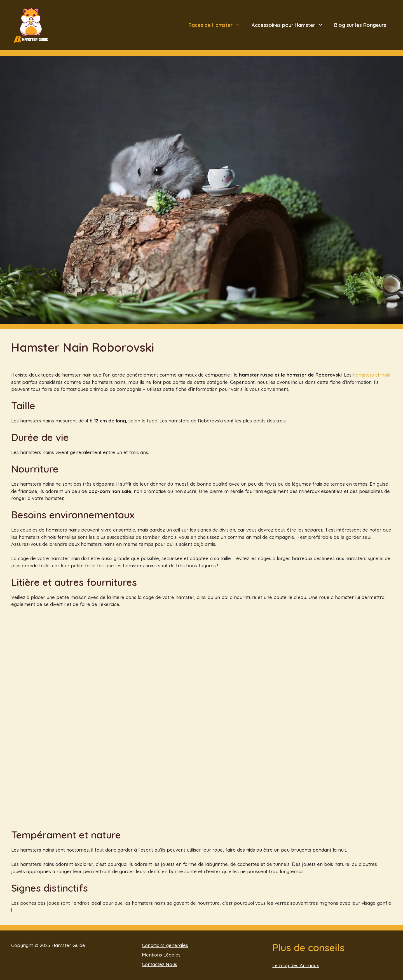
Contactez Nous (160, 964)
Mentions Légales (161, 955)
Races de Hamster (217, 25)
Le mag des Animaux (296, 965)
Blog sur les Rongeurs (360, 25)
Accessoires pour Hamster (290, 25)
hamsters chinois (372, 375)
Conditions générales (165, 945)
